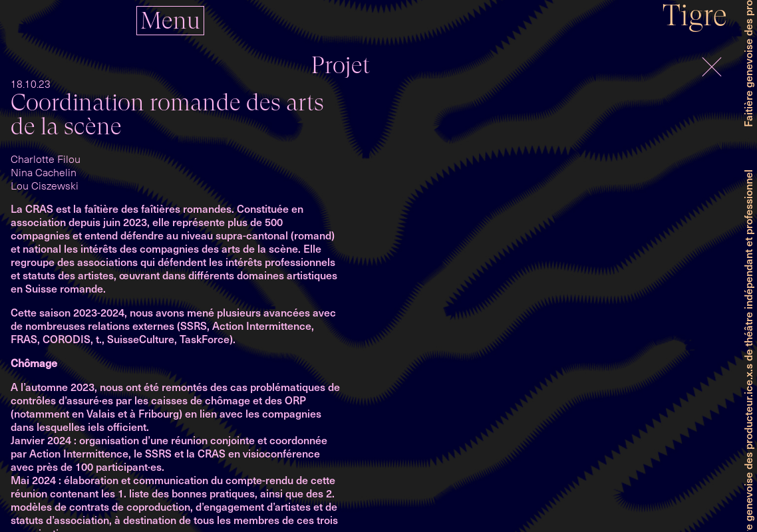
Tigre (695, 15)
